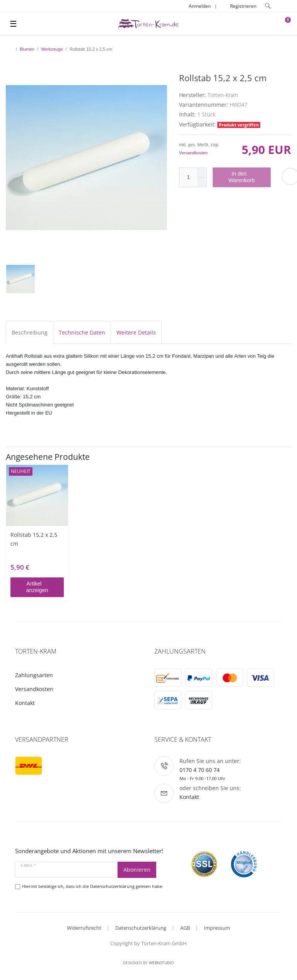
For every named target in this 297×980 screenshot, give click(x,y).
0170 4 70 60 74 (200, 770)
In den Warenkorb (247, 177)
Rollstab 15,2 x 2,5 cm (34, 539)
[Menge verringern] (202, 182)
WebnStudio (161, 963)
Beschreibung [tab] (30, 332)
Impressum (217, 928)
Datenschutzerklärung (141, 928)
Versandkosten (193, 153)
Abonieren (137, 870)
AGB (185, 928)
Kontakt (25, 703)
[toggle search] (268, 6)
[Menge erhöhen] (202, 172)
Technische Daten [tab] (82, 332)
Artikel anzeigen (42, 587)
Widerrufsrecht (84, 928)
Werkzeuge (52, 49)
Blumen (27, 49)
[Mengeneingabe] (188, 177)
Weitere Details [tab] (136, 332)
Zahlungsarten (34, 675)
